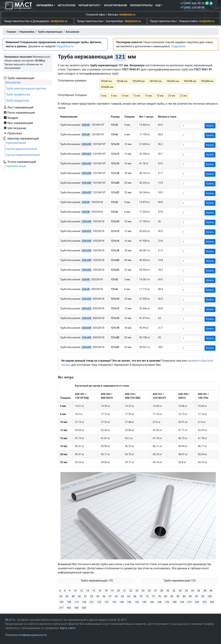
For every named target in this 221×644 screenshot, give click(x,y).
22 (131, 591)
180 (174, 602)
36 (199, 591)
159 (144, 602)
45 (67, 596)
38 (205, 591)
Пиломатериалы (141, 5)
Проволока (15, 133)
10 (75, 591)
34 (186, 591)
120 (84, 602)
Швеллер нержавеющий (23, 138)
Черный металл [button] (89, 5)
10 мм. (125, 96)
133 (114, 602)
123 (99, 602)
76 (160, 596)
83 (172, 596)
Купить (210, 126)
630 (84, 608)
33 (180, 591)
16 (100, 591)
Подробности (65, 46)
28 (162, 591)
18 (106, 591)
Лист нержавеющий (20, 107)
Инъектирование (116, 5)
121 (92, 602)
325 (212, 602)
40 (211, 591)
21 (125, 591)
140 (122, 602)
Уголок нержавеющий (22, 162)
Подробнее (178, 46)
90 (197, 596)
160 (152, 602)
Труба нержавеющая (21, 78)
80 (166, 596)
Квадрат (13, 118)
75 (153, 596)
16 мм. (149, 96)
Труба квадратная (18, 101)
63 (123, 596)
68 (135, 596)
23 (137, 591)
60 (116, 596)
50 (79, 596)
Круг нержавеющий (20, 123)
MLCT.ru (10, 620)
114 (76, 602)
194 (182, 602)
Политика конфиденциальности (26, 635)
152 (137, 602)
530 (76, 608)
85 (178, 596)
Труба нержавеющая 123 (180, 581)
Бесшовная (13, 82)
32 (174, 591)
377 (61, 608)
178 (167, 602)
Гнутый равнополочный (21, 149)
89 (190, 596)
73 (147, 596)
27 (155, 591)
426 (69, 608)
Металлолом (67, 5)
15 (94, 591)
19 (112, 591)
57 (110, 596)
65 (129, 596)
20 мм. (172, 96)
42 (61, 596)
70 (141, 596)
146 (129, 602)
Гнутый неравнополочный (23, 155)
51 (85, 596)
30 (168, 591)
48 (73, 596)
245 (197, 602)
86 (184, 596)
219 (189, 602)
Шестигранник (17, 128)
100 (210, 596)
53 (92, 596)
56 (104, 596)
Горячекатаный (16, 143)
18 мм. (160, 96)
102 (61, 602)
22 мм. (184, 96)
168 (159, 602)
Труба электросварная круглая (26, 88)
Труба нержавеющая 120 (97, 581)
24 (143, 591)
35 (193, 591)
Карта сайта (68, 628)
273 (205, 602)
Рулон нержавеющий (21, 113)
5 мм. (104, 96)
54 (98, 596)
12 (81, 591)
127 (107, 602)
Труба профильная (18, 95)
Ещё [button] (158, 5)
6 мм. (114, 96)
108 (69, 602)
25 (149, 591)
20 (118, 591)
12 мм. (137, 96)
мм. (107, 81)
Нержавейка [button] (45, 5)
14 (88, 591)
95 (203, 596)
